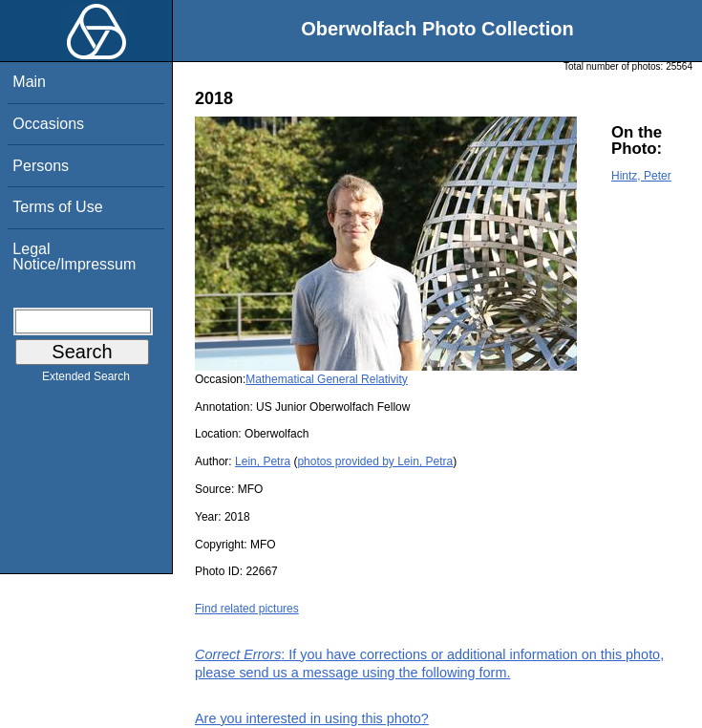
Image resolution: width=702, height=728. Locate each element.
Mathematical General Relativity (326, 379)
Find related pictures (247, 609)
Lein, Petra (263, 461)
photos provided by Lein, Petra (375, 461)
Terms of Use (57, 207)
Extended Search (86, 380)
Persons (41, 166)
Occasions (48, 124)
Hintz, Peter (641, 176)
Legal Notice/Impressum (74, 257)
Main (29, 82)
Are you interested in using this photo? (312, 718)
